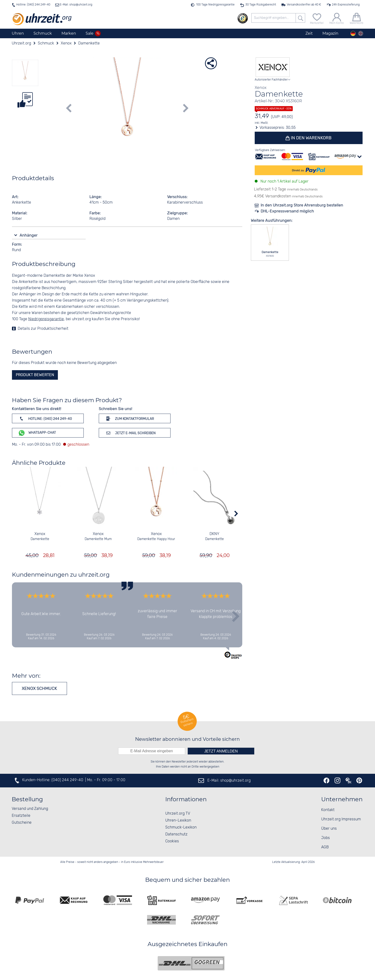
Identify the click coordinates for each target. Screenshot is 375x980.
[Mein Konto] (337, 18)
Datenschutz (176, 834)
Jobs (325, 838)
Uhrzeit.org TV (178, 814)
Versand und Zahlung (30, 809)
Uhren (18, 33)
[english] (361, 33)
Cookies (172, 841)
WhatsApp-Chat (37, 433)
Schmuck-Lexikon (181, 827)
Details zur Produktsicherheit (43, 329)
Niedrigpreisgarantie (46, 319)
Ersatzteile (21, 816)
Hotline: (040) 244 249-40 (33, 5)
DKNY (214, 534)
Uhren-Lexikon (178, 820)
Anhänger (29, 235)
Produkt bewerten (35, 375)
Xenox (40, 534)
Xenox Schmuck (39, 688)
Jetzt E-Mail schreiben (130, 433)
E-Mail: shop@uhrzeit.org (76, 5)
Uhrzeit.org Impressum (341, 819)
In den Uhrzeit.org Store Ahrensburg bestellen (302, 205)
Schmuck (43, 33)
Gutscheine (22, 823)
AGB (325, 847)
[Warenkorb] (356, 18)
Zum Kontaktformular (129, 418)
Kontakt (328, 810)
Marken (69, 33)
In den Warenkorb (311, 138)
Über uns (329, 829)
